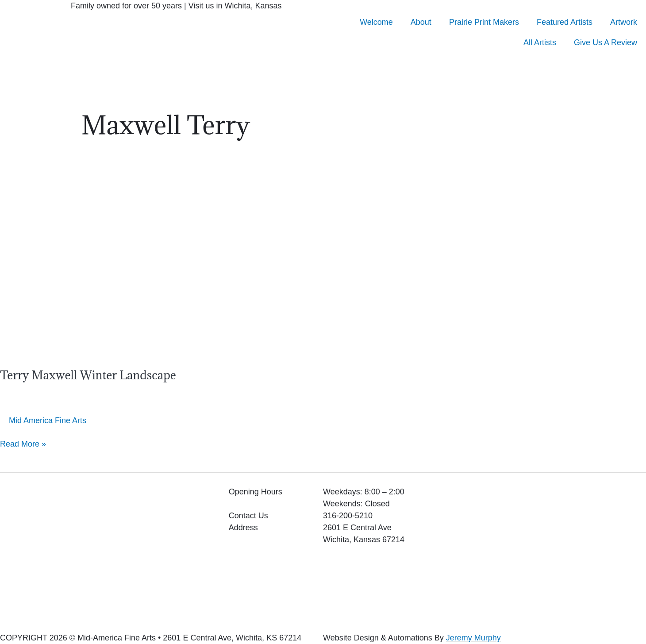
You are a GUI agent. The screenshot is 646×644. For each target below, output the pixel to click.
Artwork (624, 22)
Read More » (23, 443)
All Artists (540, 42)
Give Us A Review (606, 42)
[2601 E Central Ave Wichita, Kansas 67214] (538, 552)
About (421, 22)
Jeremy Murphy (473, 638)
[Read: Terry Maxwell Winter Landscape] (113, 262)
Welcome (376, 22)
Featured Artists (565, 22)
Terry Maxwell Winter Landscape (92, 375)
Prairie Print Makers (484, 22)
